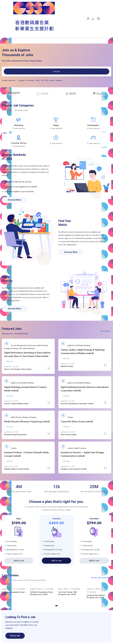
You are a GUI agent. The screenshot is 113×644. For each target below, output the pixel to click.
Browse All (106, 108)
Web (38, 80)
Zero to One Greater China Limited (18, 369)
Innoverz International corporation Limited (77, 404)
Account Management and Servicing (23, 345)
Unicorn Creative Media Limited (16, 404)
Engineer (59, 80)
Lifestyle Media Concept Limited (16, 469)
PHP (46, 80)
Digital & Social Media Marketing (79, 345)
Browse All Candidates (101, 578)
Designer (22, 80)
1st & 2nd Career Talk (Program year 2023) (68, 593)
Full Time (10, 361)
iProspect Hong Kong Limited (15, 434)
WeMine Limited (67, 366)
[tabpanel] (14, 592)
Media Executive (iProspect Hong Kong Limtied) (27, 422)
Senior (52, 80)
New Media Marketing (27, 348)
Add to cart (19, 561)
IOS (42, 80)
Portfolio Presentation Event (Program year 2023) (42, 593)
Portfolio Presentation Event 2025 (13, 593)
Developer (30, 80)
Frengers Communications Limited (74, 469)
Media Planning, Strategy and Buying (24, 417)
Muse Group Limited (69, 434)
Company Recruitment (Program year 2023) (96, 596)
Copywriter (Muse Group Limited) (77, 422)
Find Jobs (57, 71)
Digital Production (80, 448)
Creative (70, 417)
